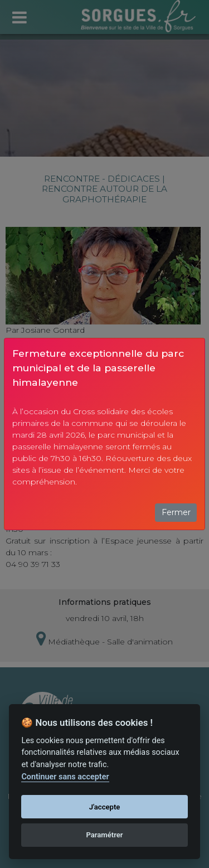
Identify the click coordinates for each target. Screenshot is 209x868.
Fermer (176, 512)
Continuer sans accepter (65, 777)
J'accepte (105, 807)
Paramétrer (104, 835)
